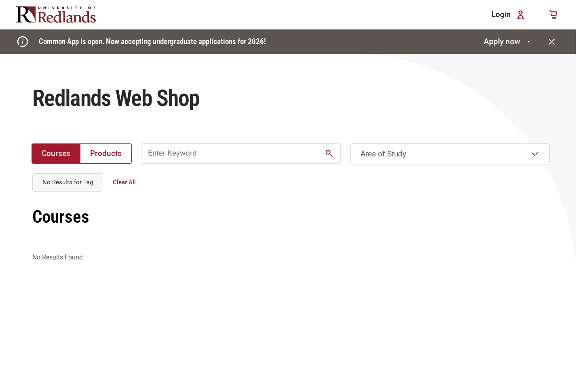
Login (509, 15)
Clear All (124, 182)
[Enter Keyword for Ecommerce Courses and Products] (241, 154)
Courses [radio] (56, 153)
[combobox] (450, 154)
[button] (329, 154)
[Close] (552, 42)
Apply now (508, 41)
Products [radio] (106, 153)
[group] (82, 154)
